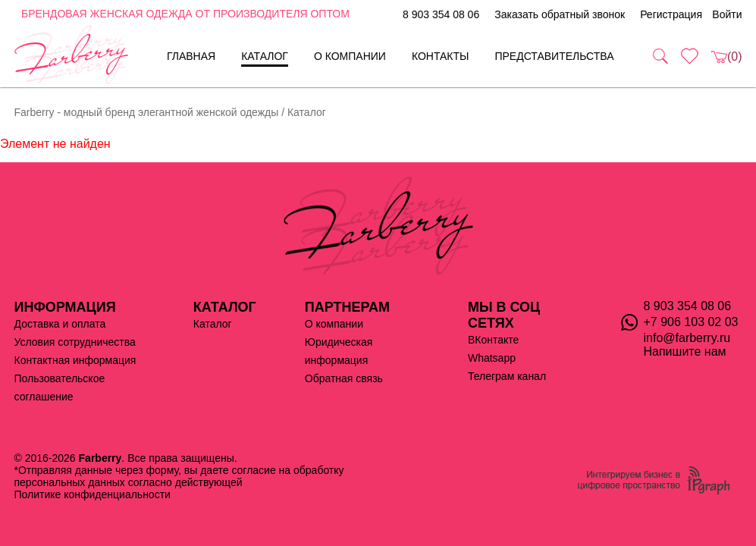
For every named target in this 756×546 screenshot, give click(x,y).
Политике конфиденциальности (93, 494)
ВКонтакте (493, 340)
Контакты (441, 56)
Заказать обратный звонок (560, 14)
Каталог (265, 56)
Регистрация (671, 14)
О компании (350, 56)
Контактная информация (75, 360)
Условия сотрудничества (75, 342)
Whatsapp (492, 358)
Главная (191, 56)
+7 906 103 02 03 (691, 322)
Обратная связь (344, 378)
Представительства (554, 56)
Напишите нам (685, 351)
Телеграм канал (507, 376)
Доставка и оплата (60, 324)
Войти (727, 14)
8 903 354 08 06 (441, 14)
